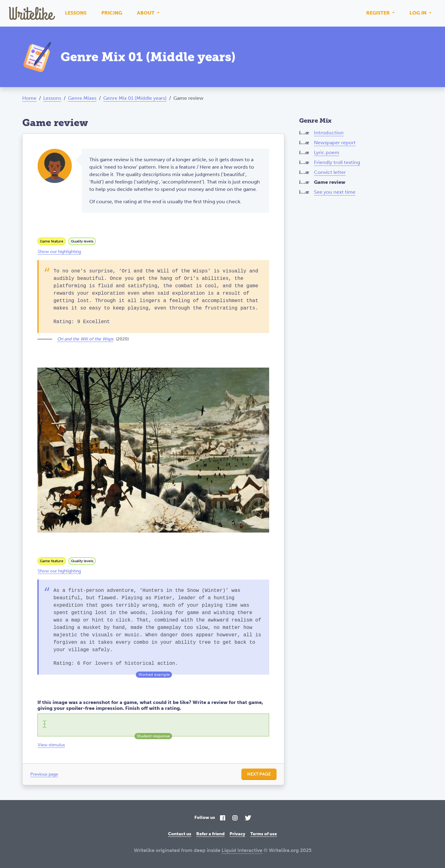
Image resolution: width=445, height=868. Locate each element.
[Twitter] (248, 818)
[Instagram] (235, 818)
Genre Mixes (82, 98)
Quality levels (82, 241)
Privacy (237, 834)
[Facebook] (222, 818)
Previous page (44, 774)
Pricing (112, 13)
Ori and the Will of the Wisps (85, 339)
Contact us (180, 834)
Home (29, 98)
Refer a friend (210, 834)
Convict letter (330, 172)
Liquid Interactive (242, 850)
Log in (419, 13)
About (146, 13)
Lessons (76, 13)
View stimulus (51, 745)
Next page (259, 774)
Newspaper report (335, 143)
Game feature (52, 241)
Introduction (329, 133)
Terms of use (264, 834)
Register (379, 13)
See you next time (335, 192)
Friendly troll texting (337, 162)
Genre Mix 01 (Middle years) (135, 98)
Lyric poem (327, 152)
